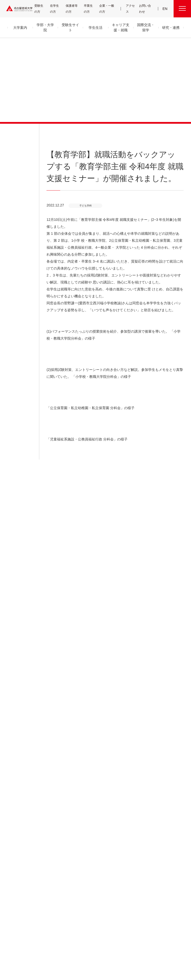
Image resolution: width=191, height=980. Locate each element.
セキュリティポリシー (18, 843)
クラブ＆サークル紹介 (91, 807)
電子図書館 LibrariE (163, 807)
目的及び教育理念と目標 (21, 807)
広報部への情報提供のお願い (167, 833)
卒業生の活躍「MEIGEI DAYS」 (92, 857)
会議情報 (157, 819)
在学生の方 (57, 9)
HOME (142, 713)
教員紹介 (12, 825)
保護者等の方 (73, 9)
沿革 (10, 813)
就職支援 (85, 843)
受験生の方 (41, 9)
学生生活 (87, 794)
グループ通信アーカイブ (20, 831)
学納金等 (85, 819)
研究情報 (121, 819)
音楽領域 (49, 806)
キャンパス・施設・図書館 (93, 801)
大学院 (48, 852)
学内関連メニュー (166, 794)
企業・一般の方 (108, 9)
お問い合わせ (145, 9)
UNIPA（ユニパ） (160, 801)
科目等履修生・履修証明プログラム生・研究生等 (58, 863)
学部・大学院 (53, 794)
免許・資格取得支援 (90, 848)
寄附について (17, 943)
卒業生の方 (91, 9)
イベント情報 (123, 853)
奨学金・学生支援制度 (92, 825)
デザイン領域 (51, 824)
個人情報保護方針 (171, 943)
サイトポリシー (146, 943)
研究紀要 (121, 813)
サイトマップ (96, 943)
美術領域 (49, 818)
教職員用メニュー (162, 825)
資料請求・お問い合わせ (129, 859)
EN (165, 9)
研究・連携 (124, 794)
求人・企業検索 (88, 865)
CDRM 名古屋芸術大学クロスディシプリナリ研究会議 (131, 827)
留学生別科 (51, 874)
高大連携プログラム (127, 807)
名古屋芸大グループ (42, 943)
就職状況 (85, 871)
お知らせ (12, 132)
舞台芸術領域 (51, 812)
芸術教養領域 (51, 830)
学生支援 (85, 813)
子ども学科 (172, 713)
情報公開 (12, 837)
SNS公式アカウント (120, 943)
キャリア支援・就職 (94, 836)
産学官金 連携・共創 (127, 801)
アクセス (131, 9)
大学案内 (14, 794)
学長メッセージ (16, 801)
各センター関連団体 (71, 943)
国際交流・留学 (91, 883)
